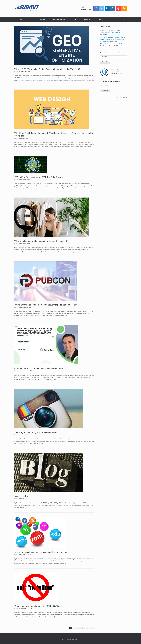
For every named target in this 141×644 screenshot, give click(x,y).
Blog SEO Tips (21, 496)
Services (42, 19)
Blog (75, 19)
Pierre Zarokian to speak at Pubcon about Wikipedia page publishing (46, 305)
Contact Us (101, 19)
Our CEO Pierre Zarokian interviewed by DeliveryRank (39, 369)
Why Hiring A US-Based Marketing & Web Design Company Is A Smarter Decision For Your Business (113, 39)
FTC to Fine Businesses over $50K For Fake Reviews (39, 177)
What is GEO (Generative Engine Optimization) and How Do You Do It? (47, 69)
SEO (30, 19)
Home (20, 19)
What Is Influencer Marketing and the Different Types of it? (41, 241)
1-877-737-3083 (86, 10)
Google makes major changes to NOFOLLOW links (38, 606)
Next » (92, 628)
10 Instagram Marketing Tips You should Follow (36, 432)
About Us (87, 19)
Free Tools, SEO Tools (59, 19)
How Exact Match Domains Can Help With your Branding (41, 552)
